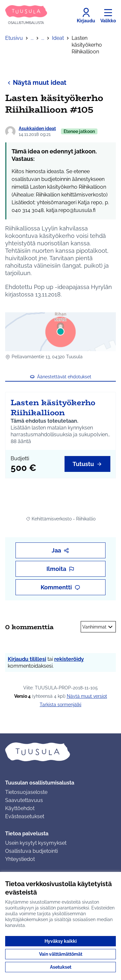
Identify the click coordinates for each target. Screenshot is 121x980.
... (32, 38)
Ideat (58, 38)
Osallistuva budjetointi (31, 851)
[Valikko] (108, 16)
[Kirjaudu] (86, 16)
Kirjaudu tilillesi (27, 659)
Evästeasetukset (25, 816)
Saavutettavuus (24, 800)
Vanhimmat (98, 627)
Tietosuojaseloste (26, 792)
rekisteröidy (69, 659)
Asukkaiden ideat (37, 128)
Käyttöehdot (20, 808)
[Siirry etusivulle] (26, 15)
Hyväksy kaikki (61, 941)
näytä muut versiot (87, 696)
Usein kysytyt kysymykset (36, 843)
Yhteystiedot (20, 859)
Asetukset (61, 967)
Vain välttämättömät (61, 954)
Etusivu (14, 38)
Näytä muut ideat (36, 82)
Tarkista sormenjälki (60, 705)
